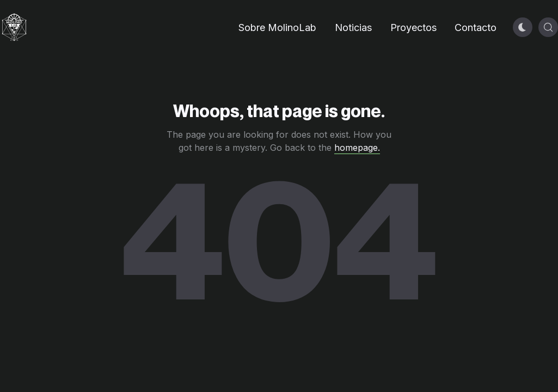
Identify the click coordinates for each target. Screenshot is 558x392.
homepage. (357, 148)
